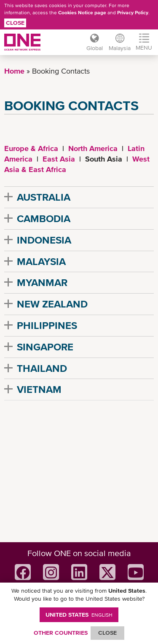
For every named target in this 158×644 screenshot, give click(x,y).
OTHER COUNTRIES (61, 633)
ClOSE (107, 633)
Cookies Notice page (82, 13)
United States (79, 615)
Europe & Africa (31, 148)
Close (15, 23)
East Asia (59, 159)
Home (14, 71)
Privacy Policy (133, 13)
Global (95, 48)
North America (93, 148)
